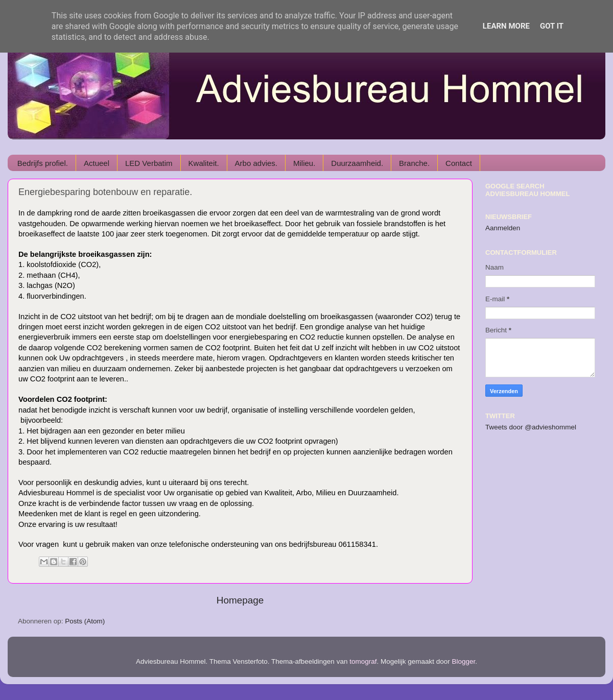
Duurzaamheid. (357, 163)
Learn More (506, 26)
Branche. (414, 163)
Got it (552, 26)
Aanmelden (503, 228)
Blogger (464, 661)
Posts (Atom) (85, 621)
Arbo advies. (256, 163)
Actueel (97, 163)
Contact (459, 163)
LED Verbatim (149, 163)
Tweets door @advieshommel (531, 427)
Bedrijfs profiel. (43, 163)
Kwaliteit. (204, 163)
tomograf (363, 661)
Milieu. (304, 163)
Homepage (240, 600)
